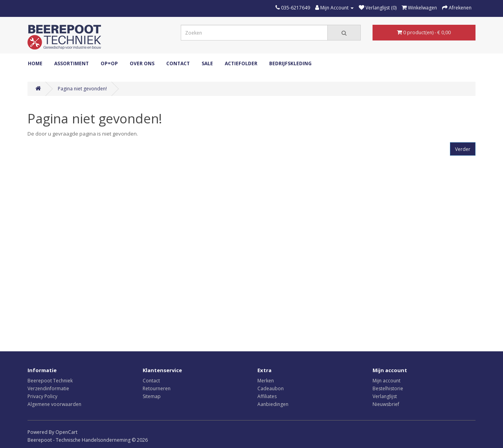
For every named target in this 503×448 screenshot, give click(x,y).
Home (35, 63)
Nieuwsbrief (386, 404)
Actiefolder (241, 63)
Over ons (142, 63)
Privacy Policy (42, 396)
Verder (463, 149)
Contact (178, 63)
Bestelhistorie (388, 388)
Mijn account (386, 381)
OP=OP (109, 63)
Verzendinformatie (48, 388)
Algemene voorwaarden (54, 404)
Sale (207, 63)
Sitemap (152, 396)
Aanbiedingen (273, 404)
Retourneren (157, 388)
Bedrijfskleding (290, 63)
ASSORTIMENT (72, 63)
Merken (266, 381)
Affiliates (267, 396)
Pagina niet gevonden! (82, 89)
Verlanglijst (385, 396)
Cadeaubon (271, 388)
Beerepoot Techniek (50, 381)
